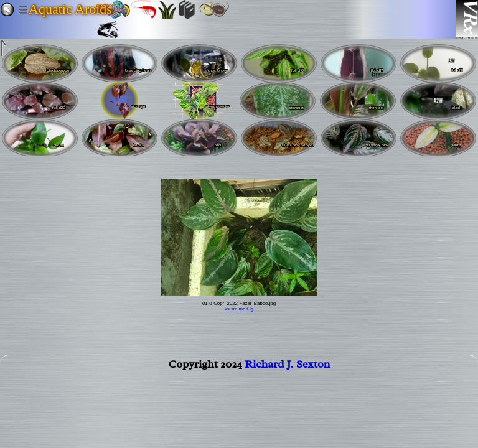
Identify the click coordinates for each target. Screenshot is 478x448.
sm (234, 309)
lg (251, 309)
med (244, 309)
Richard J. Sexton (287, 366)
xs (227, 309)
